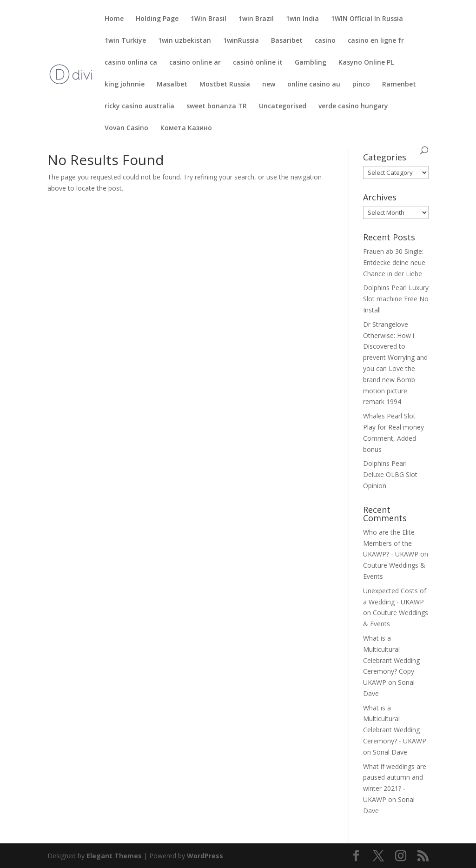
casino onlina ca (131, 63)
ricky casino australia (139, 106)
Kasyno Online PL (366, 63)
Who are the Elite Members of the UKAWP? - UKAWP (391, 543)
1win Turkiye (125, 41)
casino (325, 41)
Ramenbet (399, 85)
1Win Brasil (208, 19)
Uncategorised (283, 106)
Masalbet (172, 85)
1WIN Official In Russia (367, 19)
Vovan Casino (126, 128)
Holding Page (157, 19)
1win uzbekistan (185, 41)
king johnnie (125, 85)
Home (114, 19)
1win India (302, 19)
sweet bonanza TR (217, 106)
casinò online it (258, 63)
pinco (361, 85)
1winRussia (241, 41)
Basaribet (287, 41)
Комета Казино (186, 128)
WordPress (205, 856)
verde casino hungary (353, 106)
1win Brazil (256, 19)
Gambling (311, 63)
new (269, 85)
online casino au (314, 85)
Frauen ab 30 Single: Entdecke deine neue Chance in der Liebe (394, 262)
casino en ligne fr (376, 41)
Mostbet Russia (225, 85)
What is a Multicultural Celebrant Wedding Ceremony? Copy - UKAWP (391, 660)
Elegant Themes (114, 856)
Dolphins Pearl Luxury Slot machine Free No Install (396, 299)
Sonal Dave (390, 752)
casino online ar (195, 63)
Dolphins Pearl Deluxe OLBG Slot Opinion (390, 474)
